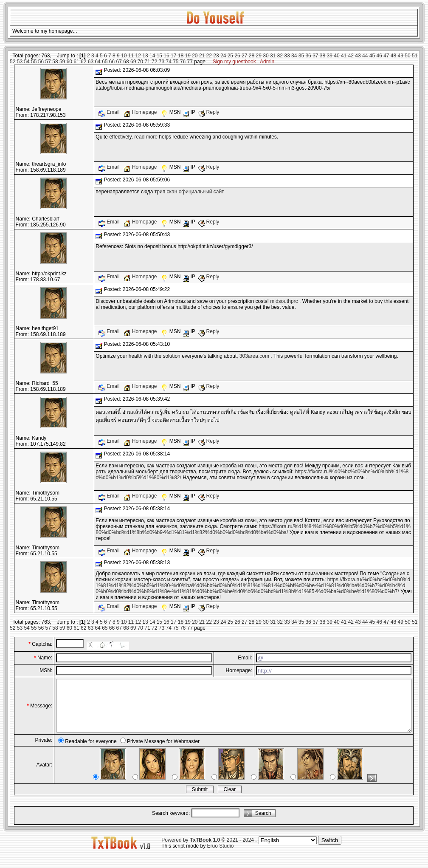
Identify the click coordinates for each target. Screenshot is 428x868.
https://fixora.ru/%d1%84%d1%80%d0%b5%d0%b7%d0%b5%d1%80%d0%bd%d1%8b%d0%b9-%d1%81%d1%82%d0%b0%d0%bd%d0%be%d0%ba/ (253, 529)
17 (173, 56)
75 (176, 62)
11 (131, 56)
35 (301, 56)
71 (147, 62)
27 (244, 56)
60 (69, 62)
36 (308, 56)
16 (166, 56)
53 (20, 62)
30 (266, 56)
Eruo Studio (221, 856)
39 (330, 56)
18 (181, 56)
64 (97, 62)
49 (401, 56)
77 (190, 62)
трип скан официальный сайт (189, 192)
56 (41, 62)
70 (140, 62)
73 (162, 62)
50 (407, 56)
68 (126, 62)
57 (48, 62)
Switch (330, 850)
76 (183, 62)
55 (34, 62)
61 (76, 62)
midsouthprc (284, 301)
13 (145, 56)
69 (133, 62)
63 (91, 62)
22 (209, 56)
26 (237, 56)
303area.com (254, 356)
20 (195, 56)
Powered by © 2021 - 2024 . (209, 850)
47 (386, 56)
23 (216, 56)
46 (379, 56)
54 (27, 62)
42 (351, 56)
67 (119, 62)
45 (372, 56)
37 (315, 56)
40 (336, 56)
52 (13, 62)
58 (55, 62)
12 (138, 56)
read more (146, 137)
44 (365, 56)
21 (202, 56)
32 (280, 56)
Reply (208, 112)
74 (168, 62)
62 (83, 62)
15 (159, 56)
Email (110, 112)
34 (294, 56)
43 (358, 56)
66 (112, 62)
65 (105, 62)
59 (62, 62)
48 (393, 56)
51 (415, 56)
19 (187, 56)
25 (230, 56)
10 (124, 56)
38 (322, 56)
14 (152, 56)
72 (154, 62)
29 (259, 56)
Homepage (141, 112)
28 (252, 56)
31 (273, 56)
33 (287, 56)
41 (344, 56)
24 (223, 56)
